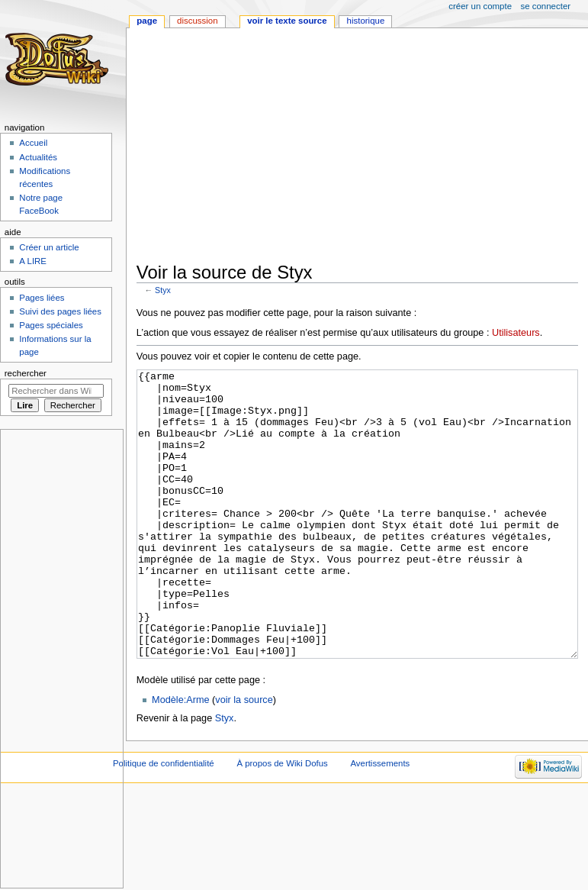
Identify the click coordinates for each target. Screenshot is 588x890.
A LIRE (33, 261)
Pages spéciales (51, 325)
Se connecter (546, 6)
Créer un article (49, 247)
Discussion (197, 21)
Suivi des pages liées (60, 311)
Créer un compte (480, 6)
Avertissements (380, 821)
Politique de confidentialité (164, 821)
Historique (366, 21)
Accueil (33, 143)
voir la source (244, 757)
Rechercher (26, 373)
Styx (163, 290)
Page (147, 21)
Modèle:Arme (180, 757)
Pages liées (42, 298)
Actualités (38, 157)
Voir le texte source (287, 21)
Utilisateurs (516, 333)
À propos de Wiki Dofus (282, 821)
